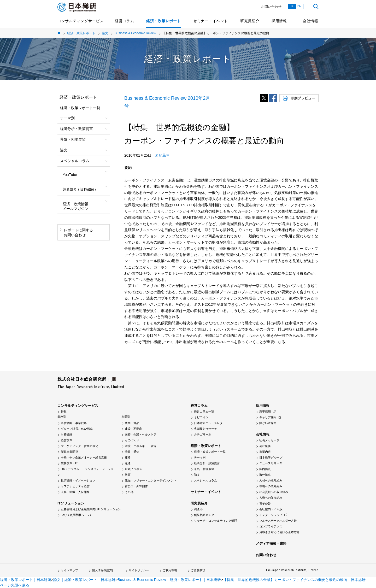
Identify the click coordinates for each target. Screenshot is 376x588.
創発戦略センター (205, 515)
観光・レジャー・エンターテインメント (151, 480)
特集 (64, 411)
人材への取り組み (271, 480)
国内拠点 (265, 469)
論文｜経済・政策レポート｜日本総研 (84, 580)
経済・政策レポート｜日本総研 (26, 580)
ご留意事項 (198, 570)
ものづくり (132, 440)
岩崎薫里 (162, 155)
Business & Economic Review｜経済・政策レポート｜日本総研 (169, 580)
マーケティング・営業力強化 (80, 446)
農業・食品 (132, 423)
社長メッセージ (269, 440)
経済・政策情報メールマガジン (75, 206)
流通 (128, 463)
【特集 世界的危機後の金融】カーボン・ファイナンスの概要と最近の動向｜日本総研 (294, 580)
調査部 (198, 509)
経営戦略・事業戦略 (74, 423)
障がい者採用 (268, 423)
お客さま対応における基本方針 (279, 532)
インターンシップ (271, 515)
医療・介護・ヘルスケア (141, 434)
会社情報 (311, 21)
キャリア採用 (268, 417)
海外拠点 (265, 475)
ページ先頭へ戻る (15, 585)
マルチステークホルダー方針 (278, 521)
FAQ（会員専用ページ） (77, 515)
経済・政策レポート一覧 (80, 108)
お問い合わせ (271, 7)
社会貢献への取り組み (274, 492)
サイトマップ (69, 570)
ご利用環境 (170, 570)
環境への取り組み (271, 486)
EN (299, 6)
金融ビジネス (133, 469)
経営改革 (67, 440)
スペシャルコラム (205, 480)
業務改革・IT (69, 463)
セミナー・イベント (210, 21)
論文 (105, 33)
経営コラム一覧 (204, 411)
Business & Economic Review (135, 33)
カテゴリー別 (203, 434)
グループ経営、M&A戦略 (77, 429)
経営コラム (125, 21)
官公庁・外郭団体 (136, 486)
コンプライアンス (271, 526)
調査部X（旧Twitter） (80, 189)
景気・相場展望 (204, 469)
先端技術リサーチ (205, 429)
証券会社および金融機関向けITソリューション (91, 509)
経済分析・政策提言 (207, 463)
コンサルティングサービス (80, 21)
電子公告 (265, 503)
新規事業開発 (69, 452)
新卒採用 (265, 411)
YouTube (70, 175)
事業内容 (265, 452)
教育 (128, 475)
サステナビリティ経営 (75, 486)
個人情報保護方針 (103, 570)
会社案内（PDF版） (272, 509)
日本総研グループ (271, 457)
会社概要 (265, 446)
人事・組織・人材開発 (75, 492)
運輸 (128, 457)
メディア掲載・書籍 (271, 543)
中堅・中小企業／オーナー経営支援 (84, 457)
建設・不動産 (133, 429)
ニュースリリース (271, 463)
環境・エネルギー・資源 (141, 446)
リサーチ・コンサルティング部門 (216, 521)
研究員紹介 (250, 21)
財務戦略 (67, 434)
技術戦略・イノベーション (78, 480)
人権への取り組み (271, 498)
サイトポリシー (139, 570)
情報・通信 (132, 452)
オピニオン (201, 417)
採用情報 (279, 21)
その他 (129, 492)
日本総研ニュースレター (210, 423)
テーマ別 (200, 457)
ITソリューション (71, 503)
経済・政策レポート (163, 21)
